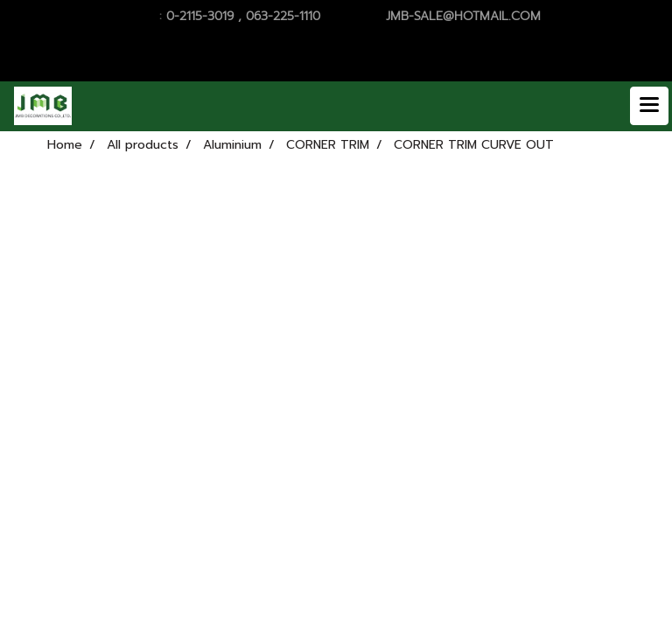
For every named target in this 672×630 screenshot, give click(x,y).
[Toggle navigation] (649, 106)
